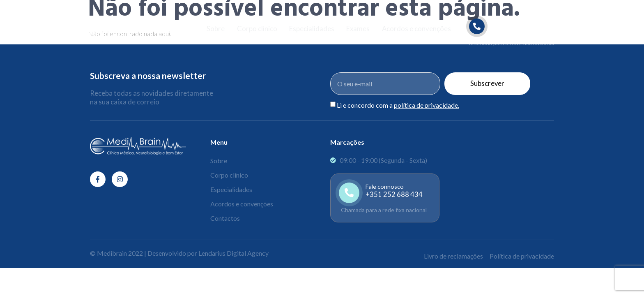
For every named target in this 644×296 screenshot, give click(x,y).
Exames (358, 29)
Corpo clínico (256, 29)
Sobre (215, 29)
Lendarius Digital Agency (233, 253)
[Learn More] (512, 32)
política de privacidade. (427, 105)
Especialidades (311, 29)
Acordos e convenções (417, 29)
